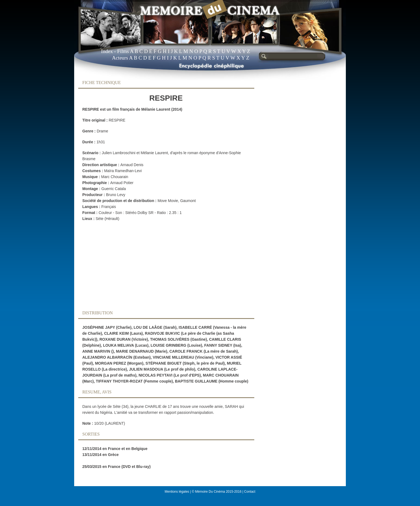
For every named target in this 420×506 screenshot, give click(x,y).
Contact (250, 492)
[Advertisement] (162, 267)
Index (107, 51)
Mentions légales (177, 492)
